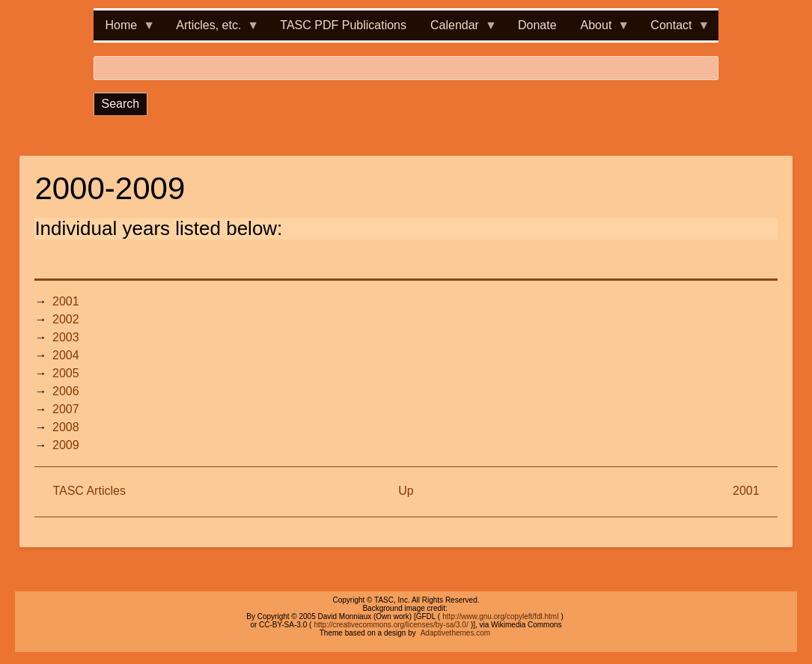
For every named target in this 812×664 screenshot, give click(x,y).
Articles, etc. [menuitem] (211, 30)
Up (406, 491)
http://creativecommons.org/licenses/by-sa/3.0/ (391, 625)
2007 (66, 409)
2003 (66, 337)
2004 (66, 355)
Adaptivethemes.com (455, 633)
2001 (66, 301)
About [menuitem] (599, 30)
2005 (66, 373)
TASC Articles (89, 491)
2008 (66, 427)
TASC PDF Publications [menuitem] (343, 25)
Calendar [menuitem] (458, 30)
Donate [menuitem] (537, 25)
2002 (66, 319)
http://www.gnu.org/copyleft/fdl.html (500, 616)
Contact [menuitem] (674, 30)
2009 (66, 445)
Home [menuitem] (125, 30)
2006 (66, 391)
